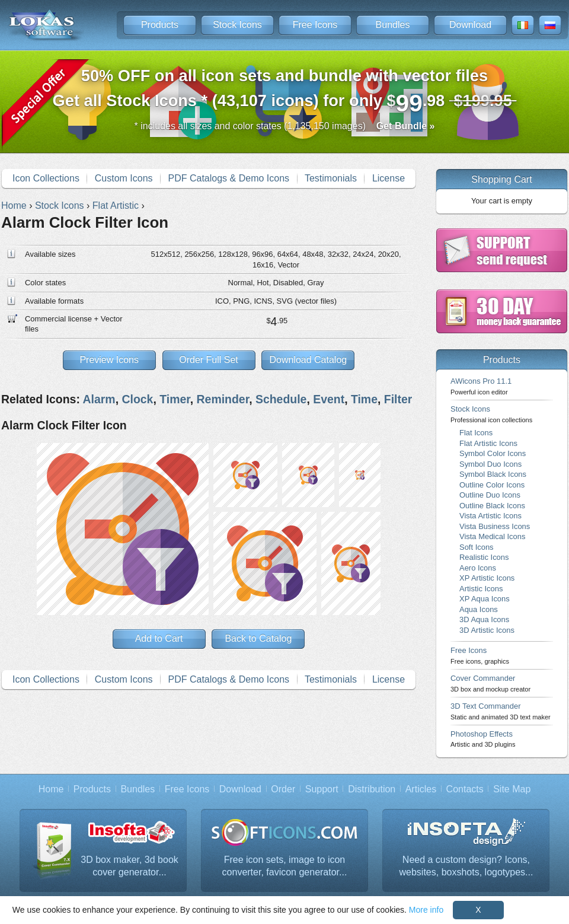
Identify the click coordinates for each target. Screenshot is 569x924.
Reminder (223, 399)
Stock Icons (237, 25)
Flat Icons (476, 433)
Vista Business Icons (495, 526)
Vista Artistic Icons (490, 516)
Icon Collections (46, 178)
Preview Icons (109, 360)
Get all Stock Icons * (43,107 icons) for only (285, 92)
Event (329, 399)
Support (322, 789)
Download (470, 25)
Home (51, 789)
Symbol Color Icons (493, 453)
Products (160, 25)
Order (283, 789)
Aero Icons (478, 568)
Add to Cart (159, 638)
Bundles (393, 25)
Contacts (465, 789)
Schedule (281, 399)
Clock (137, 399)
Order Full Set (209, 360)
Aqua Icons (479, 609)
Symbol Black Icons (493, 474)
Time (364, 399)
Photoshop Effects (483, 739)
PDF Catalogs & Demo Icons (229, 178)
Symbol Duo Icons (490, 464)
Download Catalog (308, 360)
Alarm (99, 399)
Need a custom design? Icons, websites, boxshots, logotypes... (466, 866)
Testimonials (331, 178)
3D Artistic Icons (487, 630)
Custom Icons (124, 178)
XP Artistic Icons (487, 578)
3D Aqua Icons (484, 619)
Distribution (372, 789)
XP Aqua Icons (485, 599)
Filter (398, 399)
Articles (421, 789)
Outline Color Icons (492, 485)
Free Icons (315, 25)
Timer (175, 399)
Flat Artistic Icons (488, 443)
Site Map (512, 789)
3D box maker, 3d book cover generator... (130, 866)
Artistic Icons (481, 589)
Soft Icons (477, 547)
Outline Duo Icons (490, 495)
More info (426, 910)
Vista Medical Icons (492, 536)
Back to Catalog (258, 638)
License (389, 178)
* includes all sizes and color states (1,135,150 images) (285, 126)
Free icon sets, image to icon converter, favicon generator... (285, 866)
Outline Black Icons (492, 506)
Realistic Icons (484, 557)
